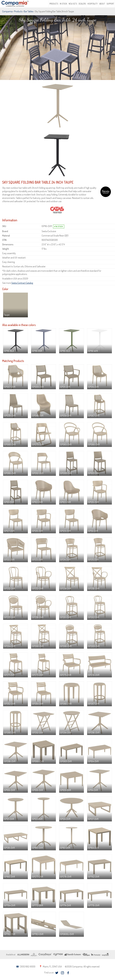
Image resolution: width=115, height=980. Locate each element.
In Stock (63, 4)
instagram (63, 973)
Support (110, 4)
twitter (57, 973)
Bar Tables (29, 11)
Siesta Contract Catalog (22, 283)
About (102, 4)
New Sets (73, 4)
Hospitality (93, 4)
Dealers (82, 4)
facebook (68, 973)
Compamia (7, 11)
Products (54, 4)
